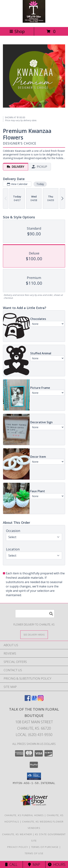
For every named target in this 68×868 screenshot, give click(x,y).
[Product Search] (35, 614)
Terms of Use (34, 853)
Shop (17, 31)
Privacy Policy (18, 847)
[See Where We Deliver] (34, 634)
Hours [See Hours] (57, 864)
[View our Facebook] (28, 700)
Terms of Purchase (45, 847)
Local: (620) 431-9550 (34, 735)
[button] (34, 776)
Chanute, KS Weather (17, 834)
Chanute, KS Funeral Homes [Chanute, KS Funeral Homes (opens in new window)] (24, 815)
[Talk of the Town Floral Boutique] (34, 22)
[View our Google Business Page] (34, 700)
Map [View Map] (34, 864)
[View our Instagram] (41, 700)
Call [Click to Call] (11, 864)
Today (40, 184)
